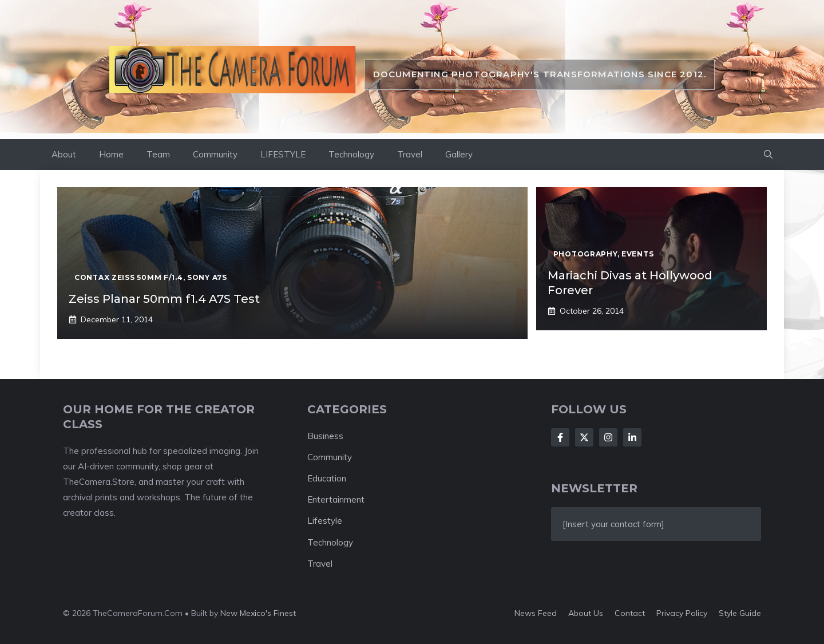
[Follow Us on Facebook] (560, 437)
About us (586, 613)
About (64, 154)
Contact (630, 613)
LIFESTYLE (283, 154)
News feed (536, 613)
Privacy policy (682, 613)
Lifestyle (325, 521)
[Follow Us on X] (584, 437)
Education (327, 478)
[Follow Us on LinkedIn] (632, 437)
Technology (351, 154)
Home (111, 154)
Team (158, 154)
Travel (410, 154)
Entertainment (336, 499)
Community (215, 154)
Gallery (459, 154)
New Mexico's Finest (258, 613)
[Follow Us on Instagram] (608, 437)
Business (325, 436)
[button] (768, 155)
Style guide (740, 613)
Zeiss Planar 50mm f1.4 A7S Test (164, 299)
